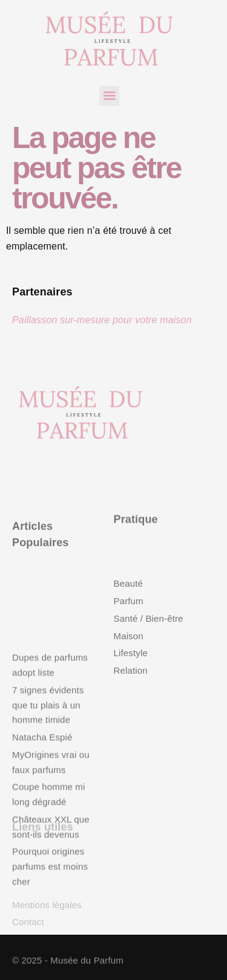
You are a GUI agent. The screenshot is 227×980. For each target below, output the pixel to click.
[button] (109, 96)
